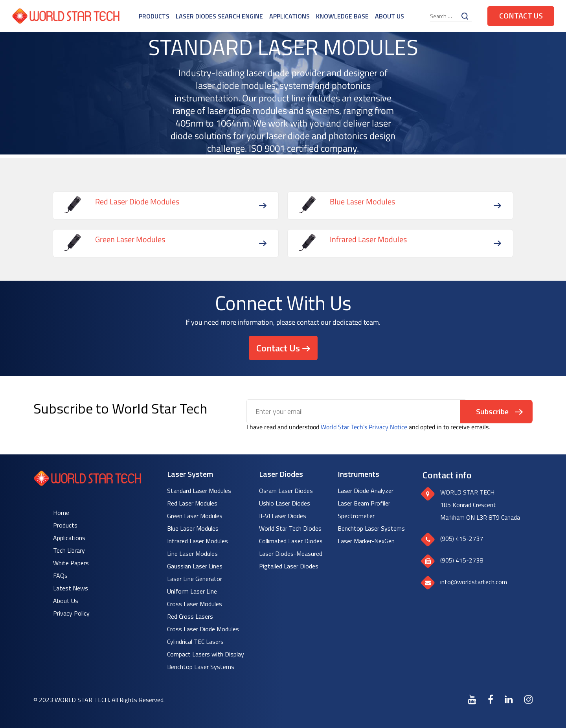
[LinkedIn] (509, 699)
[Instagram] (528, 699)
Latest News (71, 588)
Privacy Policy (71, 613)
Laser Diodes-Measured (291, 553)
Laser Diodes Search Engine (219, 16)
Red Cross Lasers (190, 616)
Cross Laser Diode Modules (203, 629)
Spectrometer (356, 516)
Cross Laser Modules (195, 604)
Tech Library (69, 550)
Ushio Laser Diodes (285, 503)
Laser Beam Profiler (364, 503)
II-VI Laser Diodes (283, 516)
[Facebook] (491, 699)
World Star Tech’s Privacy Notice (364, 427)
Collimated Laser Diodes (291, 541)
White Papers (71, 563)
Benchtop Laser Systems (201, 667)
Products (154, 16)
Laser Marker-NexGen (366, 541)
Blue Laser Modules (193, 528)
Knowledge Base (342, 16)
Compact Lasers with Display (206, 654)
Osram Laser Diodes (286, 491)
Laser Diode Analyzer (366, 491)
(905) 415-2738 (462, 560)
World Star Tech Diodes (290, 528)
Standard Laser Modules (199, 491)
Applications (289, 16)
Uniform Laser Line (192, 591)
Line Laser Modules (192, 553)
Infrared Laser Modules (198, 541)
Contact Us (521, 16)
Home (61, 513)
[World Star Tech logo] (87, 484)
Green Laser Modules (195, 516)
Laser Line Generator (195, 579)
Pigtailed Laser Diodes (289, 566)
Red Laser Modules (192, 503)
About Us (390, 16)
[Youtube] (472, 699)
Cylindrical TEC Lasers (195, 642)
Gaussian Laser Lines (195, 566)
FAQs (60, 575)
